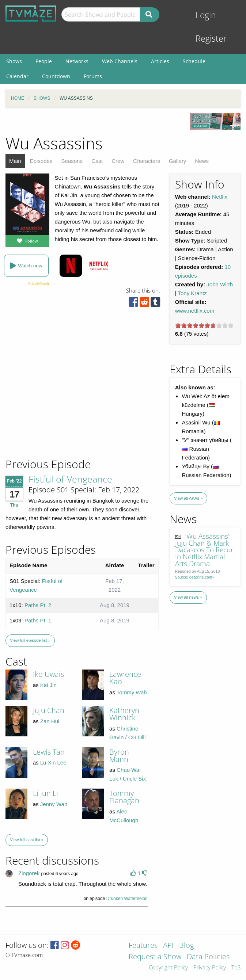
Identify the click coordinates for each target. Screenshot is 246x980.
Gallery (178, 161)
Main (15, 161)
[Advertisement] (58, 408)
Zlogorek (29, 873)
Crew (118, 161)
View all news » (188, 597)
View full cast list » (27, 840)
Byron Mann (119, 756)
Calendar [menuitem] (17, 76)
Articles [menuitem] (160, 61)
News (202, 161)
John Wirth (220, 284)
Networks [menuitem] (77, 61)
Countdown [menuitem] (56, 76)
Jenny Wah (54, 804)
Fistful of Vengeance (70, 479)
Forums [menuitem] (93, 76)
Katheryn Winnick (124, 714)
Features (143, 946)
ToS (236, 968)
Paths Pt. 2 (38, 605)
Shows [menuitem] (14, 61)
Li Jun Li (46, 793)
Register (211, 39)
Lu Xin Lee (53, 762)
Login (206, 15)
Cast (97, 161)
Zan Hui (50, 721)
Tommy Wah (132, 692)
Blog (186, 946)
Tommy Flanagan (124, 797)
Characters (146, 161)
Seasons (72, 161)
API (168, 946)
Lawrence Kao (125, 678)
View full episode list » (30, 640)
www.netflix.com (195, 311)
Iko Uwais (48, 674)
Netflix (220, 197)
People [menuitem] (44, 61)
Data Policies (208, 957)
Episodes (41, 161)
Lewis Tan (49, 752)
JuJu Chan (49, 710)
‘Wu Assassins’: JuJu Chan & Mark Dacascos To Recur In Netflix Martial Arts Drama (204, 550)
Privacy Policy (210, 968)
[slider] (204, 325)
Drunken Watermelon (127, 899)
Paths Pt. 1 (38, 620)
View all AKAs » (188, 498)
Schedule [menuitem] (194, 61)
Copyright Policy (168, 968)
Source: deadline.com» (195, 577)
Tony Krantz (192, 293)
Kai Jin (48, 685)
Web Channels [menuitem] (120, 61)
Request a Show (155, 957)
